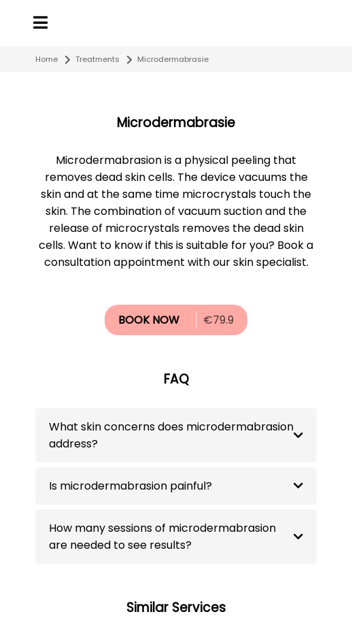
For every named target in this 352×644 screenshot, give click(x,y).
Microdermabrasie (173, 59)
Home (47, 59)
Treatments (98, 59)
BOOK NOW (149, 320)
